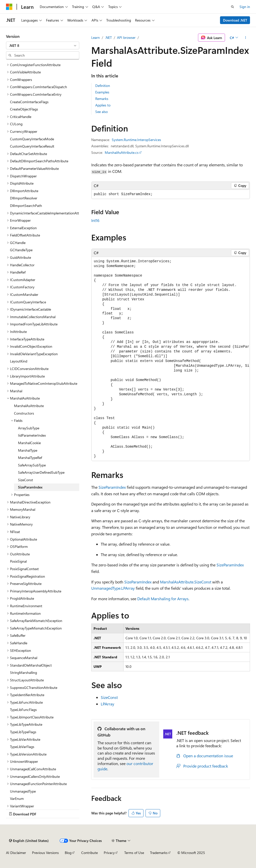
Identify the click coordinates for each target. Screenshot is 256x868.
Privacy (109, 853)
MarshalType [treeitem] (28, 450)
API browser (126, 37)
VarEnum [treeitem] (17, 798)
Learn (95, 37)
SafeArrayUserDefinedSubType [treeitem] (41, 472)
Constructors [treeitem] (24, 413)
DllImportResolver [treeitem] (24, 198)
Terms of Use (134, 853)
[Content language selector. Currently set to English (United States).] (29, 841)
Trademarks (159, 853)
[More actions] (246, 38)
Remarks (102, 99)
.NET (108, 37)
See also (101, 112)
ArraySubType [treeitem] (29, 428)
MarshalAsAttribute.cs (122, 152)
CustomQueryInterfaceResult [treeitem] (32, 146)
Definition (103, 86)
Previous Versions (45, 853)
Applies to (103, 105)
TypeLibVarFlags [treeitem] (22, 747)
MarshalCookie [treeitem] (29, 443)
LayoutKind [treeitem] (19, 361)
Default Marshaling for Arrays (163, 599)
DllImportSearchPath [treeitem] (26, 206)
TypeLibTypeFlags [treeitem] (23, 732)
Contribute (89, 853)
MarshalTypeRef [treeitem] (30, 458)
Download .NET (235, 20)
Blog (68, 853)
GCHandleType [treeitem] (21, 250)
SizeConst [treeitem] (25, 480)
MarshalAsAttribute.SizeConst (186, 582)
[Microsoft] (9, 7)
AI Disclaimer (16, 853)
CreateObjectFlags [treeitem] (24, 109)
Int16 (95, 220)
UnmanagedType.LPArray (113, 588)
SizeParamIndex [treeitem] (30, 487)
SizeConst (109, 697)
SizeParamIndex (112, 487)
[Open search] (232, 7)
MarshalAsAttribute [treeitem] (29, 406)
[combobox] (43, 46)
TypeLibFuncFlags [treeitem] (23, 710)
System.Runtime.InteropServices (136, 140)
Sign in (245, 7)
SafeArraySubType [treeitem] (32, 465)
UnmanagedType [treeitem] (23, 791)
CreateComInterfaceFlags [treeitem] (29, 102)
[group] (171, 359)
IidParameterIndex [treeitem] (32, 435)
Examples (102, 92)
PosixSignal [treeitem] (18, 561)
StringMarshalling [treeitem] (23, 672)
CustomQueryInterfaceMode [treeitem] (32, 139)
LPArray (107, 704)
